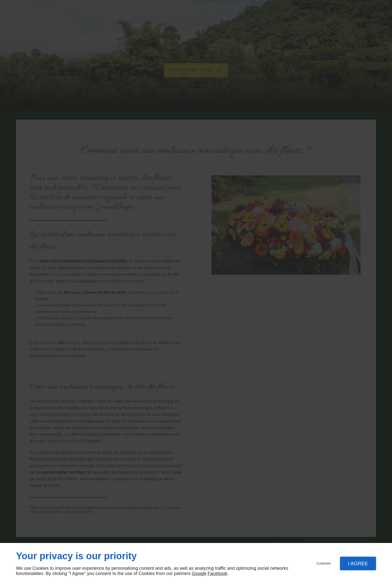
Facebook (217, 573)
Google (199, 573)
